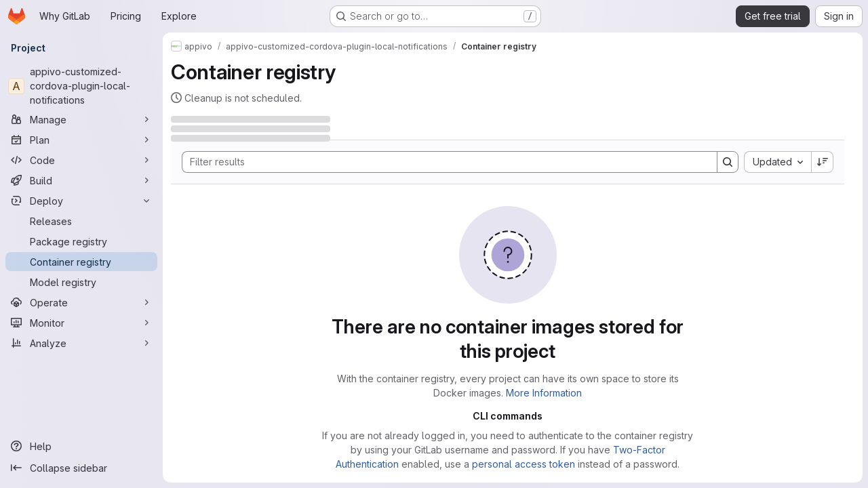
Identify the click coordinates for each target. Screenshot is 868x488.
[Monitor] (81, 323)
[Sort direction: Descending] (823, 162)
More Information (544, 393)
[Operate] (81, 302)
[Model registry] (81, 282)
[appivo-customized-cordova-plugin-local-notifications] (81, 86)
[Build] (81, 180)
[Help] (81, 446)
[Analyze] (81, 343)
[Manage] (81, 119)
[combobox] (777, 162)
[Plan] (81, 140)
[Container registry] (81, 262)
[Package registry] (81, 241)
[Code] (81, 160)
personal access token (524, 464)
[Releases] (81, 221)
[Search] (443, 162)
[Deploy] (81, 201)
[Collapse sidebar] (81, 468)
